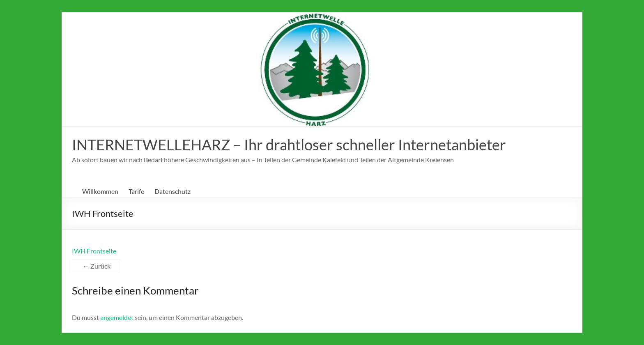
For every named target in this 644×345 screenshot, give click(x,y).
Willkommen (100, 191)
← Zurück (97, 266)
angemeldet (117, 317)
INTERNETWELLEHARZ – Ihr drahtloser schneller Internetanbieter (289, 145)
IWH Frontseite (94, 251)
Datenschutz (172, 191)
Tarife (136, 191)
